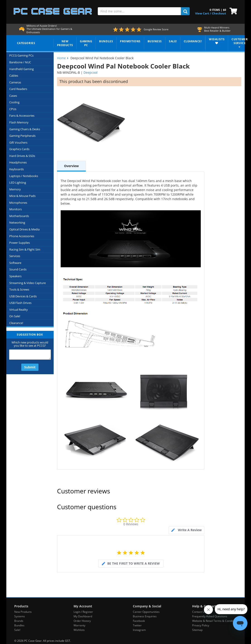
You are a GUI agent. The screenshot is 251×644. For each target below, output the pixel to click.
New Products (23, 612)
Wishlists (79, 630)
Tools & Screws (19, 289)
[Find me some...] (139, 11)
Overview (71, 166)
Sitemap (197, 630)
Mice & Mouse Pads (22, 196)
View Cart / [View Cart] (203, 13)
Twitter (137, 625)
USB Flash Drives (20, 303)
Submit (30, 367)
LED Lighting (18, 182)
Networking (17, 223)
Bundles (19, 625)
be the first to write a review (134, 563)
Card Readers (18, 89)
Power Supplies (20, 243)
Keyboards (17, 169)
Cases (13, 96)
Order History (82, 621)
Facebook (139, 621)
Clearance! (16, 323)
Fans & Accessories (22, 116)
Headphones (18, 162)
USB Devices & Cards (23, 296)
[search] (185, 11)
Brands (19, 621)
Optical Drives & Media (24, 229)
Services (15, 256)
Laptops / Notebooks (24, 176)
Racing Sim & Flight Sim (25, 249)
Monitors (16, 209)
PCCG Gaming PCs (21, 55)
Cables (14, 76)
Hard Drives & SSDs (22, 156)
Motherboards (19, 216)
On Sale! (15, 316)
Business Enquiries (145, 616)
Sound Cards (18, 269)
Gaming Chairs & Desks (25, 129)
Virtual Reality (19, 310)
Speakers (15, 276)
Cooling (14, 102)
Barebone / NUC (20, 62)
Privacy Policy (201, 625)
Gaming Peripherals (22, 136)
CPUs (13, 109)
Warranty (79, 625)
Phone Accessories (22, 236)
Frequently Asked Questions (210, 616)
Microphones (18, 203)
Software (15, 263)
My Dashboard (83, 616)
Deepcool (91, 72)
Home (61, 58)
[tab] (186, 530)
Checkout (219, 13)
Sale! (17, 630)
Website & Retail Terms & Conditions (215, 621)
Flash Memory (19, 122)
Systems (20, 616)
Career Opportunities (146, 612)
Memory (15, 189)
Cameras (15, 82)
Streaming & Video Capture (27, 283)
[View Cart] (232, 11)
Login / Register (83, 612)
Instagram (139, 630)
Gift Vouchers (18, 142)
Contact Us (199, 612)
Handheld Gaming (22, 69)
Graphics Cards (19, 149)
